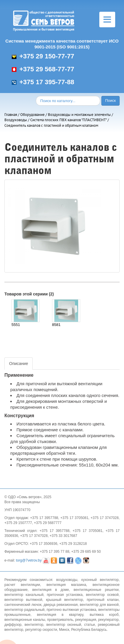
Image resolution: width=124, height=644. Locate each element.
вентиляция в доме (51, 590)
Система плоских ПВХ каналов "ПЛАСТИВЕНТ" (68, 120)
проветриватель (60, 620)
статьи (89, 625)
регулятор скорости (41, 630)
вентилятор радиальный (25, 610)
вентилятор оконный (64, 625)
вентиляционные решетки (96, 590)
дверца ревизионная (61, 605)
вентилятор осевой (102, 595)
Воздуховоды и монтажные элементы (79, 115)
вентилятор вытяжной (23, 600)
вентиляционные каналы (25, 620)
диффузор (13, 625)
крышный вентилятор (65, 600)
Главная (11, 115)
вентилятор (34, 625)
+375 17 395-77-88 (43, 82)
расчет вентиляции (22, 585)
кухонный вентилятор (100, 580)
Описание (19, 364)
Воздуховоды (16, 120)
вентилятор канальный (24, 595)
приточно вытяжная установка (71, 610)
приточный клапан (103, 600)
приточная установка (65, 595)
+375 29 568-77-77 (43, 69)
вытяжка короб (104, 615)
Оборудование (32, 115)
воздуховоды (67, 580)
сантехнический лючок (23, 605)
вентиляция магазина (66, 585)
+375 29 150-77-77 (43, 56)
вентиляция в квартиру (60, 615)
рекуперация (86, 620)
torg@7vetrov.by (29, 560)
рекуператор (108, 620)
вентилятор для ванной (99, 605)
